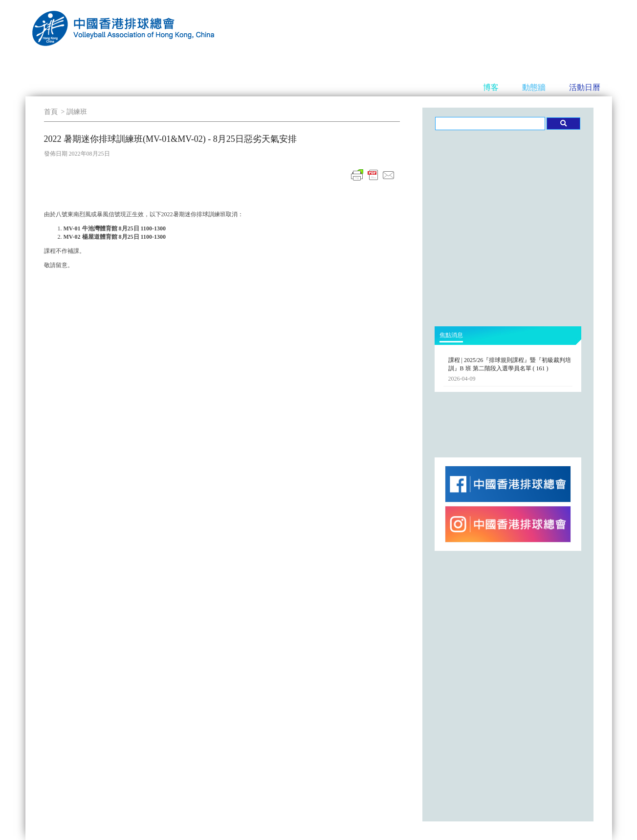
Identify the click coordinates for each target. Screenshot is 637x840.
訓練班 (77, 112)
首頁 (51, 112)
